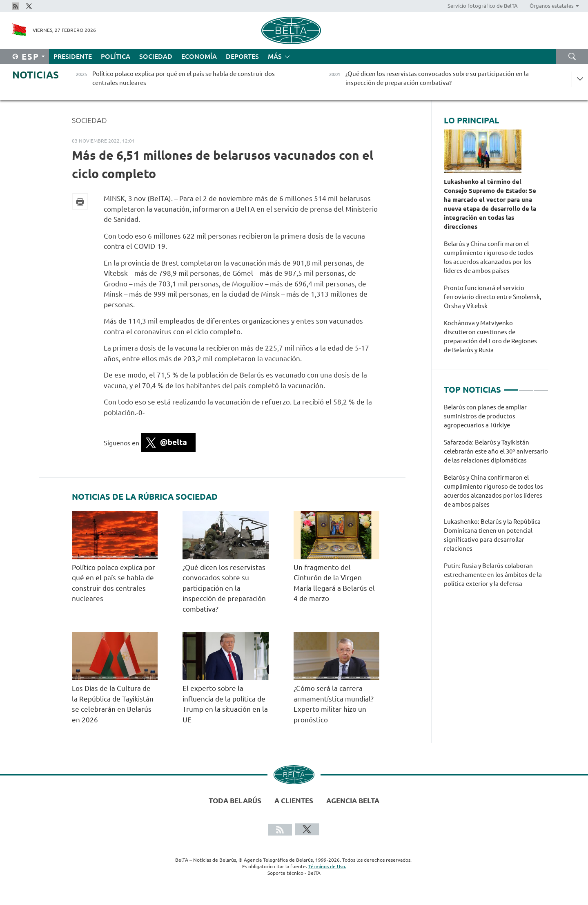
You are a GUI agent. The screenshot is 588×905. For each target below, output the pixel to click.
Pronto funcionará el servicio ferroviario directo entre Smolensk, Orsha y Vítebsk (493, 297)
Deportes (242, 56)
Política (116, 56)
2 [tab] (526, 387)
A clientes (294, 801)
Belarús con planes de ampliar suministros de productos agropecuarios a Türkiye (485, 416)
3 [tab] (541, 387)
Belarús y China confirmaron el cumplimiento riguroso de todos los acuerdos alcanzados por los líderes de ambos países (489, 257)
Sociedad (156, 56)
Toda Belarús (235, 801)
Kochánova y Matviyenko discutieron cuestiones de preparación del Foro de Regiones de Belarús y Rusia (490, 336)
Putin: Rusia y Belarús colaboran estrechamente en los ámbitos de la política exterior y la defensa (493, 575)
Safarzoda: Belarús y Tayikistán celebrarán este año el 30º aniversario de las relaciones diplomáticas (496, 451)
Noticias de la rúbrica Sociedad (145, 497)
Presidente (73, 56)
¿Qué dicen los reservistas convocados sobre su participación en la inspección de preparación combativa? (224, 588)
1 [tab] (511, 387)
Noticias (36, 75)
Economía (199, 56)
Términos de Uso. (327, 866)
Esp (30, 57)
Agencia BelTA (353, 801)
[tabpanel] (496, 500)
